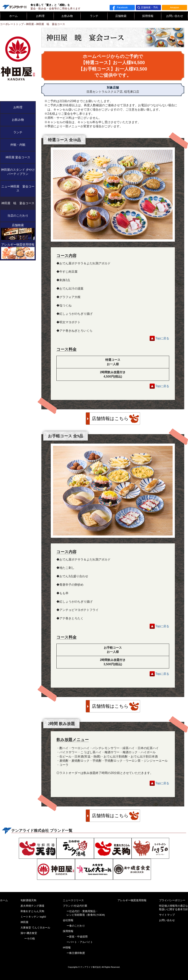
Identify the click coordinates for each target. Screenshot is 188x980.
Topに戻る (162, 338)
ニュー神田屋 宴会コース (18, 188)
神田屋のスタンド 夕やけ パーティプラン (18, 172)
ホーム (13, 16)
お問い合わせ (175, 16)
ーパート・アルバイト (80, 942)
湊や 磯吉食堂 (29, 933)
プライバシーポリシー (172, 900)
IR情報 (67, 948)
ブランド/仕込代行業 (75, 906)
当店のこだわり (18, 216)
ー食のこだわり (76, 926)
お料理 (40, 16)
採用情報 (148, 16)
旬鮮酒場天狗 (28, 900)
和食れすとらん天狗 (32, 911)
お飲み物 (67, 16)
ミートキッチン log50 (33, 917)
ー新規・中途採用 (77, 937)
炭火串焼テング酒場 (32, 906)
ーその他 (30, 939)
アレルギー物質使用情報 (18, 251)
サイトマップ (167, 915)
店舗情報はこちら (110, 418)
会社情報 (68, 920)
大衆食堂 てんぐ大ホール (35, 928)
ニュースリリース (73, 900)
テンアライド (14, 6)
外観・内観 (18, 145)
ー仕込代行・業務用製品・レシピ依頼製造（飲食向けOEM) (86, 913)
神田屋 (24, 922)
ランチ (94, 16)
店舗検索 (121, 16)
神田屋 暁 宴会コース (18, 203)
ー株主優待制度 (76, 953)
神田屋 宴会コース (18, 157)
